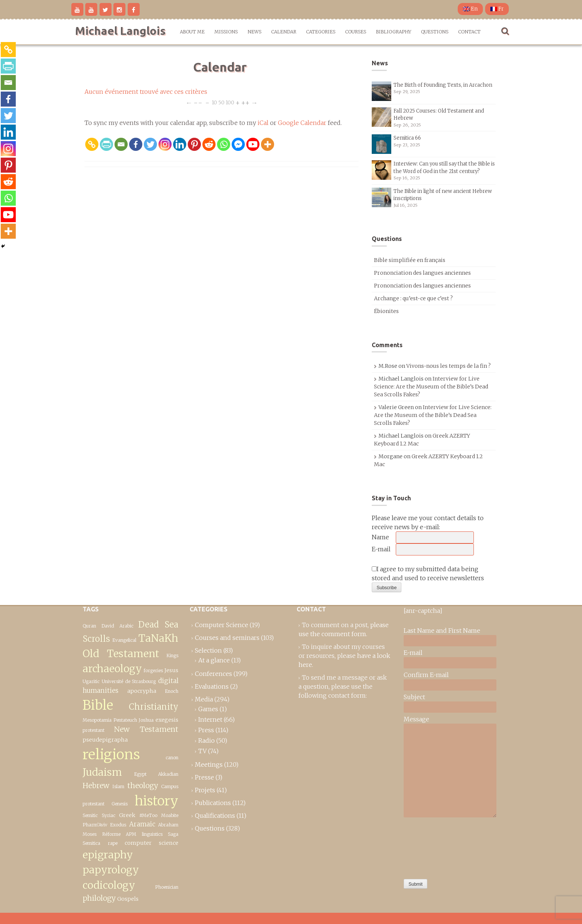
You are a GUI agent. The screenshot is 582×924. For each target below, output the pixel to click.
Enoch (172, 691)
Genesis (120, 804)
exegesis (167, 720)
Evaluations (212, 686)
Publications (213, 803)
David (108, 626)
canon (172, 758)
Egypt (140, 774)
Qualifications (215, 816)
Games (208, 709)
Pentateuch (125, 720)
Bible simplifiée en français (410, 260)
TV (202, 751)
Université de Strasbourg (129, 681)
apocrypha (142, 691)
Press (206, 730)
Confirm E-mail (426, 675)
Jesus (171, 670)
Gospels (128, 899)
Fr (497, 9)
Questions (435, 32)
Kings (172, 655)
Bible (98, 705)
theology (143, 786)
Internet (210, 719)
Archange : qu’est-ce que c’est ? (413, 298)
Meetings (209, 764)
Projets (205, 790)
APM (131, 834)
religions (111, 754)
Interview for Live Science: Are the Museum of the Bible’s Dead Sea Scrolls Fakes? (431, 387)
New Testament (146, 729)
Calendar (284, 32)
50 (221, 102)
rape (113, 843)
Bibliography (394, 32)
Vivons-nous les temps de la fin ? (449, 366)
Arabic (126, 626)
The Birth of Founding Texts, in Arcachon (443, 85)
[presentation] (434, 846)
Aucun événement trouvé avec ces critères (146, 92)
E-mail (381, 549)
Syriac (109, 815)
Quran (89, 626)
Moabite (170, 815)
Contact (469, 32)
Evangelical (124, 640)
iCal (263, 123)
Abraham (168, 825)
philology (99, 898)
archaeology (112, 669)
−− (198, 102)
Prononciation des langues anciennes (422, 273)
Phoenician (167, 887)
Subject (414, 697)
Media (204, 699)
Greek (127, 815)
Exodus (118, 825)
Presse (204, 777)
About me (192, 32)
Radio (207, 740)
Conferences (213, 674)
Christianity (154, 707)
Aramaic (142, 824)
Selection (208, 650)
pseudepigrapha (105, 740)
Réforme (111, 834)
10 (214, 102)
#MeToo (148, 815)
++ (245, 102)
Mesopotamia (97, 720)
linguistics (152, 834)
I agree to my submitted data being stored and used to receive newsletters (428, 573)
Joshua (146, 720)
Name (380, 537)
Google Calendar (302, 123)
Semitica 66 (407, 138)
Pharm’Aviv (95, 825)
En (470, 9)
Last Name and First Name (442, 631)
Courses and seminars (227, 638)
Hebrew (96, 786)
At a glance (214, 660)
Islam (118, 786)
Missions (226, 32)
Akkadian (168, 774)
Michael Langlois (120, 31)
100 (230, 102)
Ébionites (386, 311)
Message (416, 719)
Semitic (90, 815)
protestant (93, 730)
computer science (152, 843)
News (254, 32)
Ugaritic (91, 681)
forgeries (153, 670)
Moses (90, 834)
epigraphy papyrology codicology (111, 870)
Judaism (102, 772)
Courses (356, 32)
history (157, 801)
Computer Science (222, 625)
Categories (321, 32)
